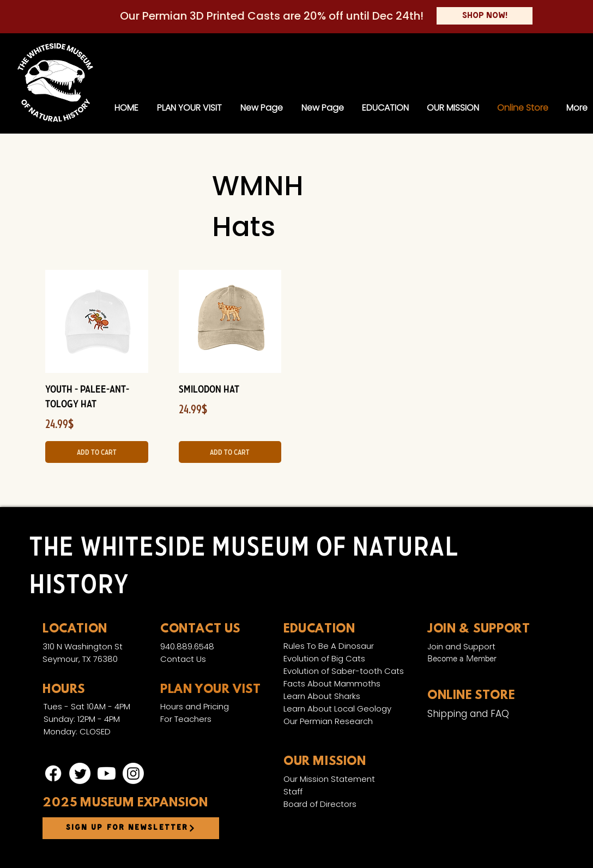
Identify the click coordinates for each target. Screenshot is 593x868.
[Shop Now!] (485, 16)
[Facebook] (53, 773)
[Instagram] (133, 773)
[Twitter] (80, 773)
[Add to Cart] (97, 452)
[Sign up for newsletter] (131, 828)
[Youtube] (107, 773)
